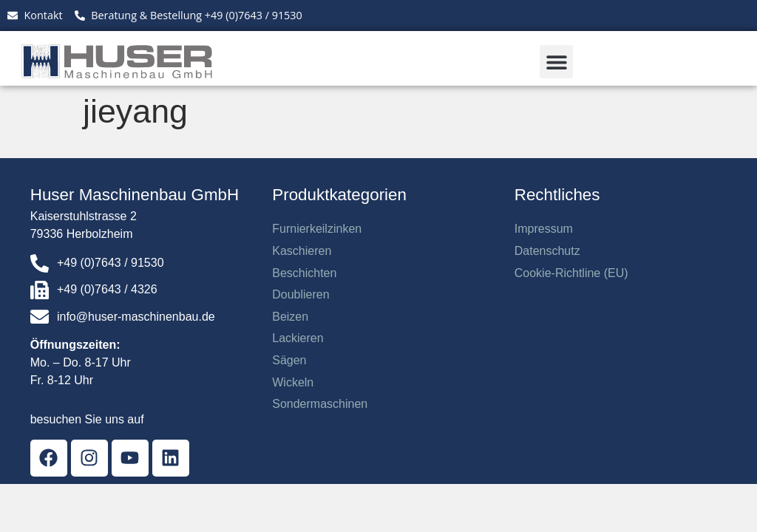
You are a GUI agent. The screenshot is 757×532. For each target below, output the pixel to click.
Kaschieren (302, 251)
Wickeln (293, 382)
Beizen (290, 317)
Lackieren (298, 338)
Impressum (544, 229)
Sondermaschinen (320, 404)
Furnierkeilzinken (317, 229)
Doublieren (301, 294)
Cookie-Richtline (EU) (571, 273)
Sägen (289, 360)
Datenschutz (547, 251)
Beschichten (304, 273)
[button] (556, 62)
